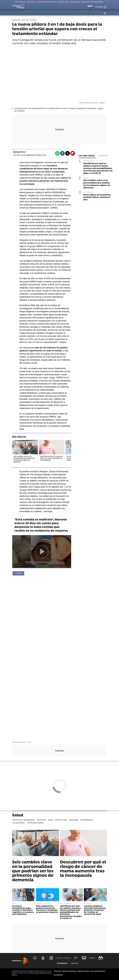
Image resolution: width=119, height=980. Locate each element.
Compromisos (83, 13)
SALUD (86, 178)
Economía (29, 13)
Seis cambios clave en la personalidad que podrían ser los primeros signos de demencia (97, 184)
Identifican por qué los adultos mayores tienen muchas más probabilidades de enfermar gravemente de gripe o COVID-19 (98, 168)
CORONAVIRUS (89, 161)
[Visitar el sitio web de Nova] (59, 958)
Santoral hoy (31, 2)
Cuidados (18, 573)
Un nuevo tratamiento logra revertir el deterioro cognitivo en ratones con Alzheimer (23, 910)
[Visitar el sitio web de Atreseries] (76, 958)
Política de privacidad (69, 971)
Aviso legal (58, 971)
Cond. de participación (98, 971)
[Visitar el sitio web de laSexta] (43, 958)
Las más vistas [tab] (87, 156)
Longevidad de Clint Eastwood (46, 2)
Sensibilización (68, 13)
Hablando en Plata (19, 742)
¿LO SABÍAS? (88, 192)
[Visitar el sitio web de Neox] (51, 958)
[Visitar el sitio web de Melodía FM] (100, 958)
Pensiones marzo (63, 2)
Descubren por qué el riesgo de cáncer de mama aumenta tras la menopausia (83, 869)
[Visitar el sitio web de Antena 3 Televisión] (35, 958)
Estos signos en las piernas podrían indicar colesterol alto (97, 197)
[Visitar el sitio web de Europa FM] (92, 958)
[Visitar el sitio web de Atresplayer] (64, 963)
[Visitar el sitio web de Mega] (68, 958)
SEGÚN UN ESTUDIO (44, 904)
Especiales (55, 13)
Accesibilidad (58, 975)
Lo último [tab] (103, 156)
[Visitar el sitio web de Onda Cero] (84, 958)
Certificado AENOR (96, 14)
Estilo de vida (46, 14)
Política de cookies (83, 971)
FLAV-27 (15, 904)
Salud (38, 13)
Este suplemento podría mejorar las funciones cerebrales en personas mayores (47, 909)
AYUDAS (87, 904)
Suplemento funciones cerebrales (92, 2)
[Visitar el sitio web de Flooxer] (75, 963)
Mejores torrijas (75, 2)
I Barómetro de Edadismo (18, 14)
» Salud (28, 742)
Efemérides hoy (20, 2)
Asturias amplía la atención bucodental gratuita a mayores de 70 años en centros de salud (95, 910)
